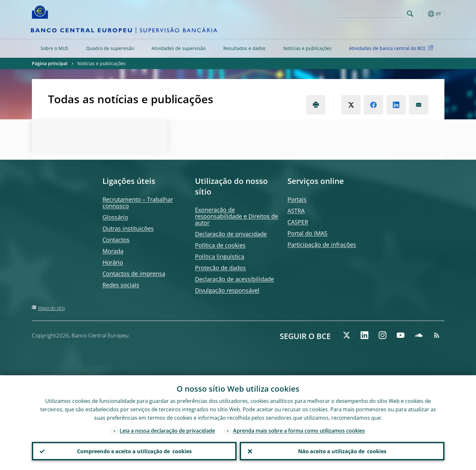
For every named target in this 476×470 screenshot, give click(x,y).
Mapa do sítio (52, 308)
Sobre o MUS (54, 48)
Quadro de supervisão (110, 48)
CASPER (298, 222)
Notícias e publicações (307, 48)
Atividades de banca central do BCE (392, 48)
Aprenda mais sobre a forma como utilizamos (299, 430)
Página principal (50, 63)
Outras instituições (128, 228)
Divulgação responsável (227, 290)
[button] (422, 14)
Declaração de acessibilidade (234, 279)
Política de (220, 245)
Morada (113, 251)
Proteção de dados (220, 268)
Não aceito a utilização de (342, 451)
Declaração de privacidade (231, 234)
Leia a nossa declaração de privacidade (167, 430)
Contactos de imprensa (134, 274)
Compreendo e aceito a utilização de (134, 451)
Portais (297, 199)
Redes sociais (121, 285)
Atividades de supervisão (179, 48)
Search (410, 14)
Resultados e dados (244, 48)
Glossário (115, 217)
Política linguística (220, 256)
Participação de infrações (322, 245)
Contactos (116, 240)
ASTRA (296, 211)
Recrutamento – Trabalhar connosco (138, 203)
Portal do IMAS (307, 233)
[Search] (373, 13)
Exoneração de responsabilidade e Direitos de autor (237, 216)
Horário (113, 262)
